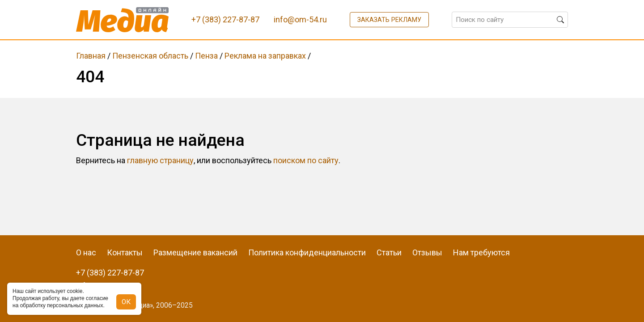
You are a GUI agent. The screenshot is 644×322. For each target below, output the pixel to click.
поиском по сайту (306, 160)
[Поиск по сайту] (510, 20)
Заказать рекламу (389, 20)
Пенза (206, 56)
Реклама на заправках (265, 56)
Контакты (125, 252)
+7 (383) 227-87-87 (110, 273)
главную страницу (160, 160)
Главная (91, 56)
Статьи (389, 252)
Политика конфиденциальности (307, 252)
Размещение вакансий (195, 252)
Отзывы (427, 252)
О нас (86, 252)
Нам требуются (481, 252)
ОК (126, 302)
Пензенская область (150, 56)
